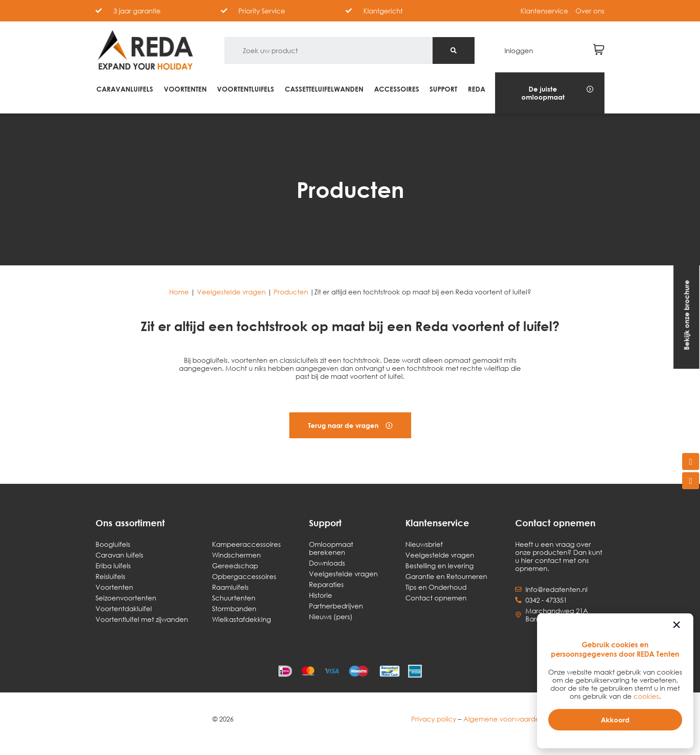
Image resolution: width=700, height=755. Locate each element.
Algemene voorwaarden (504, 719)
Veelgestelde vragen (231, 292)
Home (179, 292)
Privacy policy (434, 719)
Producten (291, 292)
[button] (550, 93)
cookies (646, 696)
